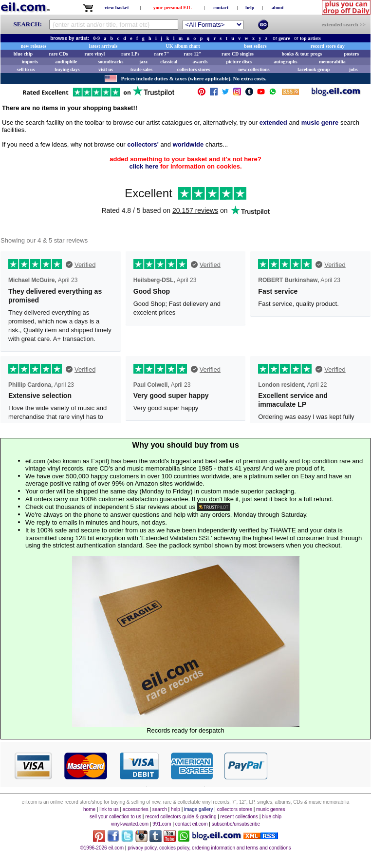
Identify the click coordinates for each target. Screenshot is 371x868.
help (250, 8)
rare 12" (192, 54)
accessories (136, 809)
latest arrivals (103, 46)
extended (273, 123)
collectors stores (194, 69)
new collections (254, 69)
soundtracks (111, 62)
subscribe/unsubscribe (236, 824)
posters (351, 54)
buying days (67, 69)
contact (221, 8)
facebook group (314, 69)
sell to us (26, 69)
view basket (117, 8)
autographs (285, 62)
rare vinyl (95, 54)
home (89, 809)
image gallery (198, 809)
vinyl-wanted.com (130, 824)
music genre (320, 123)
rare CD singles (238, 54)
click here (144, 166)
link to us (109, 809)
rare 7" (161, 54)
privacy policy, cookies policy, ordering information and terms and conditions (209, 848)
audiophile (66, 62)
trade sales (141, 69)
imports (29, 62)
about (278, 8)
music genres (270, 809)
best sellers (255, 46)
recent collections (239, 817)
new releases (34, 46)
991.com (162, 824)
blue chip (23, 54)
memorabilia (332, 62)
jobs (353, 69)
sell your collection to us (115, 817)
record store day (328, 46)
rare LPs (130, 54)
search (160, 809)
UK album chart (183, 46)
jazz (143, 62)
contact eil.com (192, 824)
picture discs (239, 62)
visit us (106, 69)
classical (169, 62)
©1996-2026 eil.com (102, 848)
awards (200, 62)
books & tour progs (302, 54)
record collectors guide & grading (181, 817)
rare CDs (58, 54)
